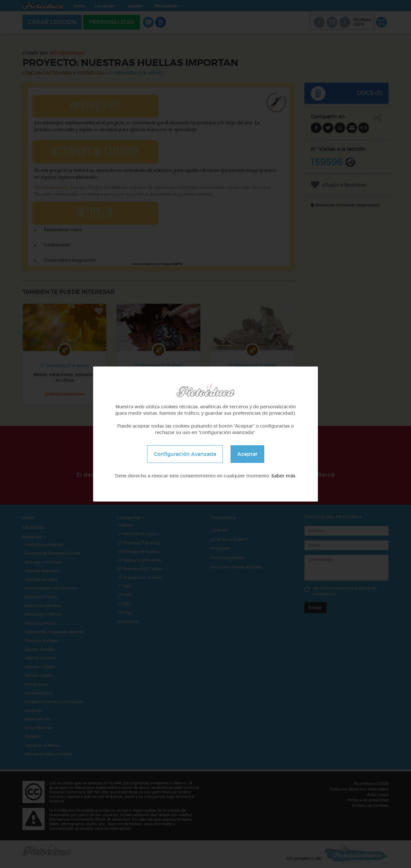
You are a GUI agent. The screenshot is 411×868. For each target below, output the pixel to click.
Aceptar (247, 454)
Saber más (283, 476)
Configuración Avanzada (185, 454)
